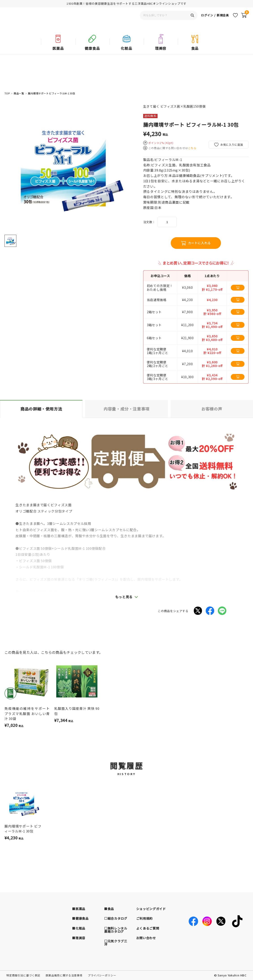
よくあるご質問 (148, 928)
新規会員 (223, 21)
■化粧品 (79, 928)
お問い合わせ (146, 938)
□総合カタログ (116, 918)
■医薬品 (79, 909)
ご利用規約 (144, 918)
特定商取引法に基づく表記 (23, 975)
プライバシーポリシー (102, 975)
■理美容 (79, 938)
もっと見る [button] (124, 597)
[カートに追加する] (238, 288)
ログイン (207, 21)
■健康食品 (80, 918)
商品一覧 (19, 93)
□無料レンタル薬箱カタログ (116, 930)
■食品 (109, 909)
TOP (7, 93)
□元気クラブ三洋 (116, 943)
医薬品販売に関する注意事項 (64, 975)
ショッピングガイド (151, 909)
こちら (192, 148)
